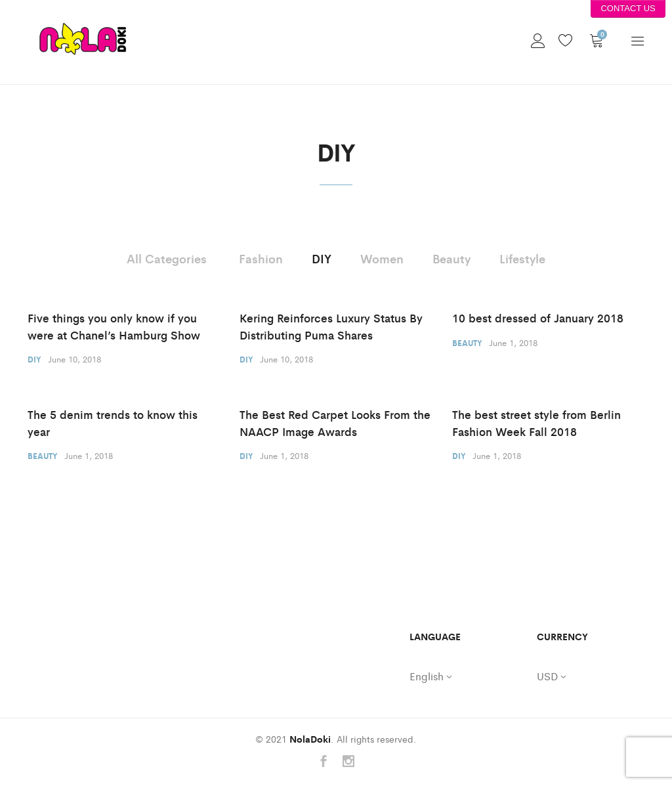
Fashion (261, 258)
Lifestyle (522, 258)
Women (382, 258)
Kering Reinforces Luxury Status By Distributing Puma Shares (331, 327)
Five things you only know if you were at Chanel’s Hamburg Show (114, 327)
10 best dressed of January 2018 (538, 318)
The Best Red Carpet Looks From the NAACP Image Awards (335, 423)
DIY (322, 258)
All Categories (167, 258)
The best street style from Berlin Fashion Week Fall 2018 (536, 423)
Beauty (451, 258)
